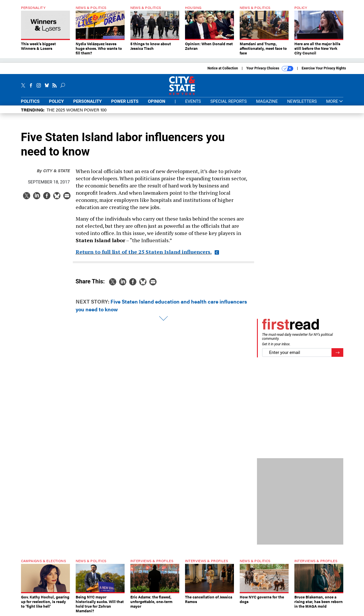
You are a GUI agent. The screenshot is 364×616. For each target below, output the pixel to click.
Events (193, 101)
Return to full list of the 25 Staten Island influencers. (144, 252)
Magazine (267, 101)
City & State (53, 170)
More (335, 102)
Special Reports (228, 101)
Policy (56, 101)
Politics (30, 101)
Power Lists (125, 101)
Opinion (157, 101)
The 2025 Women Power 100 (77, 110)
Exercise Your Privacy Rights (324, 68)
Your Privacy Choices (270, 69)
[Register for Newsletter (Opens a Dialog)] (337, 353)
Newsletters (302, 101)
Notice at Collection (223, 68)
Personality (88, 101)
